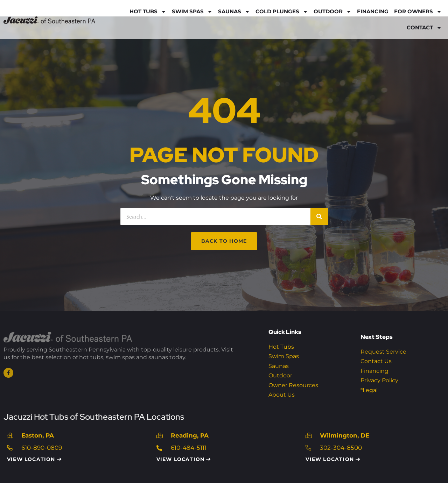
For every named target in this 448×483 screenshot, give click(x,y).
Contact (424, 28)
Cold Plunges (282, 12)
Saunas (234, 12)
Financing (373, 11)
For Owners (418, 12)
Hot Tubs (148, 12)
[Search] (319, 216)
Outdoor (332, 12)
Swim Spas (192, 12)
